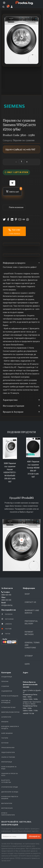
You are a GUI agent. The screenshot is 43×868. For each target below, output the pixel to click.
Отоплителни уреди (10, 787)
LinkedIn (7, 624)
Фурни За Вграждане (10, 696)
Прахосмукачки (8, 748)
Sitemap (29, 656)
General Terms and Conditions (32, 645)
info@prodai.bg (7, 605)
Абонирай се (34, 836)
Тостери (5, 738)
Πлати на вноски (16, 207)
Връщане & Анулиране (21, 412)
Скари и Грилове (8, 757)
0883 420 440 (6, 595)
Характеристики (21, 400)
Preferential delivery (31, 622)
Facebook (7, 614)
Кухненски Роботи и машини (10, 798)
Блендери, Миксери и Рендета (10, 727)
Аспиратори (6, 717)
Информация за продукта (21, 263)
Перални (5, 681)
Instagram (7, 619)
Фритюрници (7, 762)
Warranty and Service (32, 612)
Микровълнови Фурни (10, 712)
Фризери (5, 722)
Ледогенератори (8, 752)
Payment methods (29, 633)
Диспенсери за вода (10, 792)
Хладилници (7, 677)
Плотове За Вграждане (6, 702)
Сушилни (5, 686)
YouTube (6, 629)
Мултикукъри (7, 808)
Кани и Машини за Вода (9, 768)
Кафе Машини (7, 733)
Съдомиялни (7, 691)
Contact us (30, 602)
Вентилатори (7, 803)
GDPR (27, 664)
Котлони (5, 743)
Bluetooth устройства (6, 781)
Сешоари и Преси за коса (10, 774)
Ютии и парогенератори (8, 814)
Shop (27, 594)
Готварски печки (8, 707)
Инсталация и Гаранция (21, 406)
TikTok (6, 634)
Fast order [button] (14, 230)
